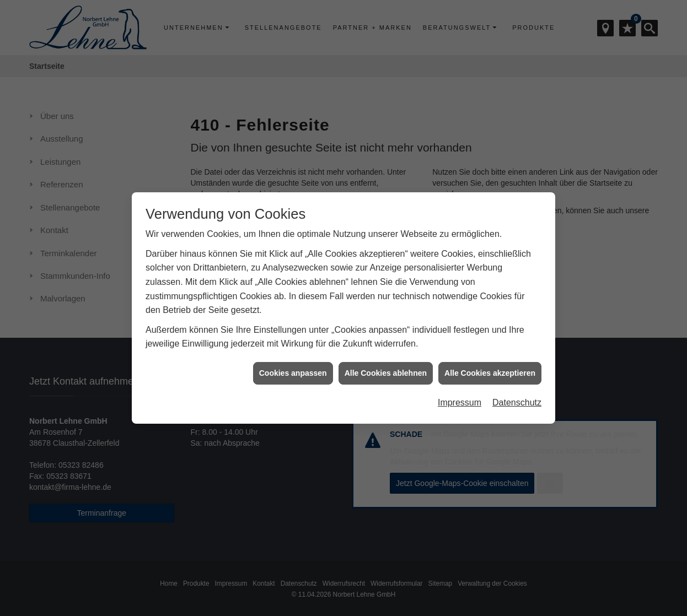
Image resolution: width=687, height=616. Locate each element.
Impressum (460, 399)
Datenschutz (517, 399)
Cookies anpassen (293, 369)
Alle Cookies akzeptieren (490, 369)
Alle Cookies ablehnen (386, 369)
